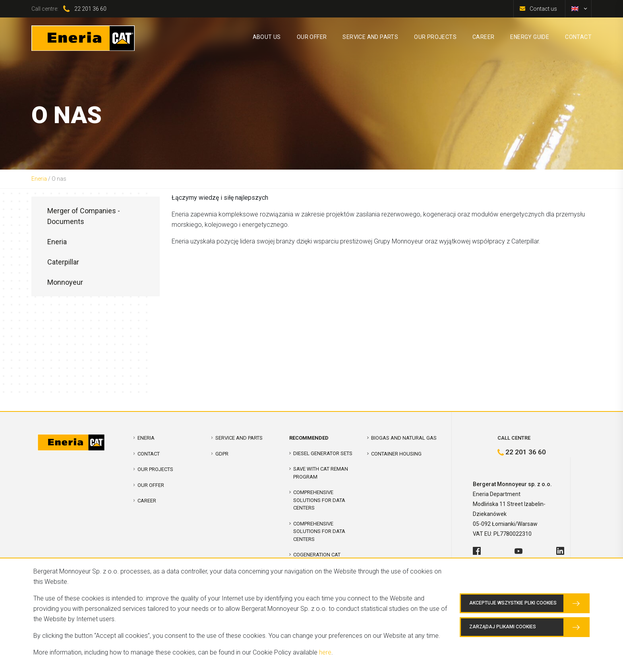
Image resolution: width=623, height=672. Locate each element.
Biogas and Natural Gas (404, 438)
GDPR (222, 454)
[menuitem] (575, 9)
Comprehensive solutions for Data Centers (319, 531)
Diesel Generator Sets (323, 453)
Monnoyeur (65, 282)
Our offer (151, 485)
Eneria (39, 179)
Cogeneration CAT (317, 555)
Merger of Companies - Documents (84, 216)
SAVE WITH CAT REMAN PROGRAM (321, 473)
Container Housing (396, 454)
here (325, 652)
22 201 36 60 (90, 9)
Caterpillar (63, 262)
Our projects (155, 469)
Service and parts (239, 438)
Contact (149, 454)
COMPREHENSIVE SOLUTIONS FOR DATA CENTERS (319, 500)
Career (147, 501)
